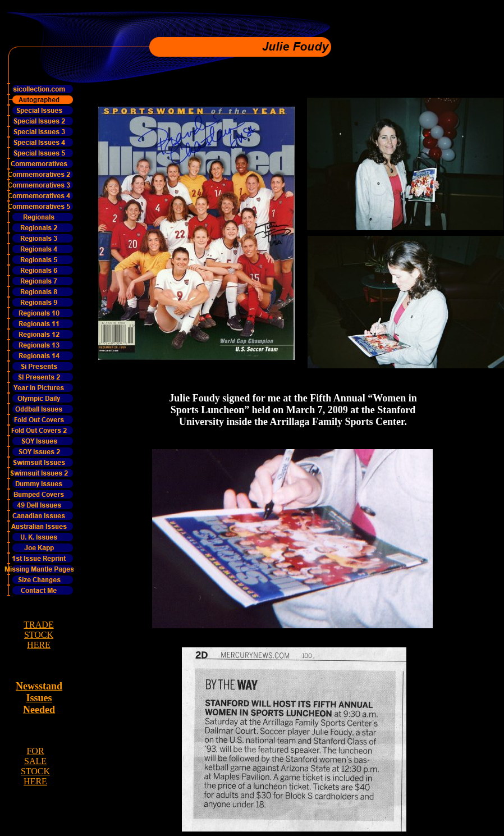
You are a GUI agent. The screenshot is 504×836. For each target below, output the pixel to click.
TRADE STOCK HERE (38, 635)
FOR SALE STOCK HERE (35, 766)
